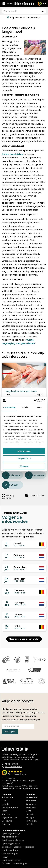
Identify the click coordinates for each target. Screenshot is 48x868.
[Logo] (24, 4)
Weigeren (24, 466)
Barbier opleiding (10, 850)
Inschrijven (10, 731)
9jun (6, 544)
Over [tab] (40, 407)
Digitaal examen (10, 817)
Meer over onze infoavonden (24, 639)
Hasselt (30, 814)
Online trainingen (10, 854)
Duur (8, 395)
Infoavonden (8, 797)
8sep (7, 592)
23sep (7, 627)
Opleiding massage (11, 833)
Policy (5, 811)
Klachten (6, 814)
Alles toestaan (24, 451)
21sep (7, 615)
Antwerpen (31, 801)
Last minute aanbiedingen (14, 864)
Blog (4, 801)
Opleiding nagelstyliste (13, 840)
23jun (6, 568)
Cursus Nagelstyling (12, 154)
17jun (6, 556)
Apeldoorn (31, 804)
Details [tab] (25, 407)
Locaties (6, 804)
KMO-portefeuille (10, 807)
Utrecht (10, 485)
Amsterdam (32, 797)
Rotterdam (35, 475)
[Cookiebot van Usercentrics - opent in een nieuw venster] (34, 400)
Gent (28, 811)
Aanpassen (24, 459)
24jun (6, 580)
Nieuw (5, 857)
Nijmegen (11, 475)
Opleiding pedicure (11, 843)
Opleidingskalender (11, 860)
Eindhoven (31, 807)
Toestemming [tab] (9, 407)
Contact (6, 824)
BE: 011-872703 (12, 764)
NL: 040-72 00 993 (13, 767)
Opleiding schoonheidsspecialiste (18, 847)
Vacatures (7, 821)
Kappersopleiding (10, 837)
